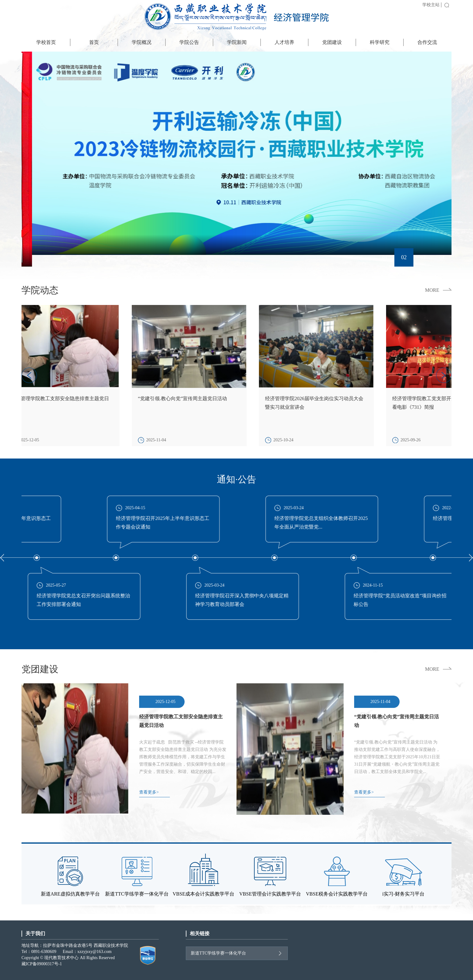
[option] (237, 159)
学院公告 (189, 42)
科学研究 (380, 42)
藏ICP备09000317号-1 (42, 964)
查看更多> (149, 792)
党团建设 (332, 42)
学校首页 (46, 42)
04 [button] (442, 258)
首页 (94, 42)
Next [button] (471, 558)
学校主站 (431, 5)
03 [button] (423, 258)
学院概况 (142, 42)
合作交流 (427, 42)
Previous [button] (2, 558)
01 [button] (385, 257)
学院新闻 (237, 42)
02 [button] (404, 258)
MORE (432, 290)
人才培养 (284, 42)
